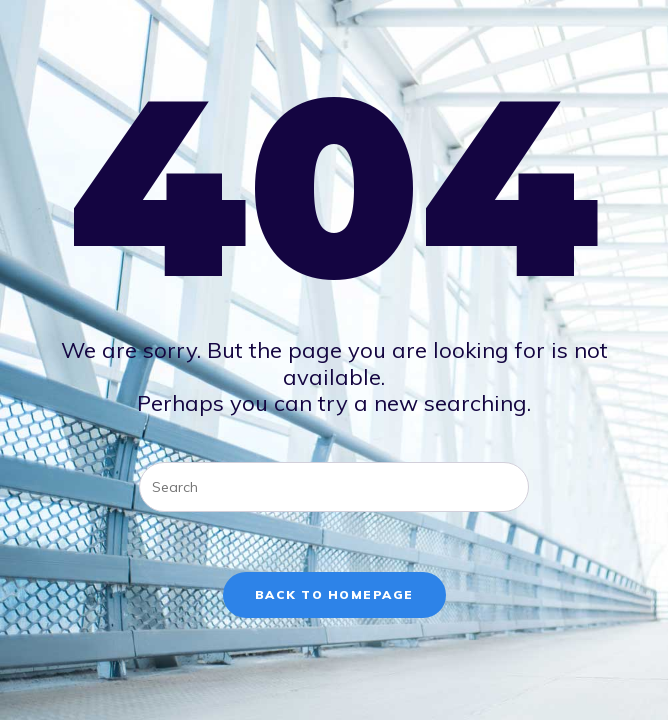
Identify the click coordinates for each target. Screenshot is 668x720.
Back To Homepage (334, 594)
